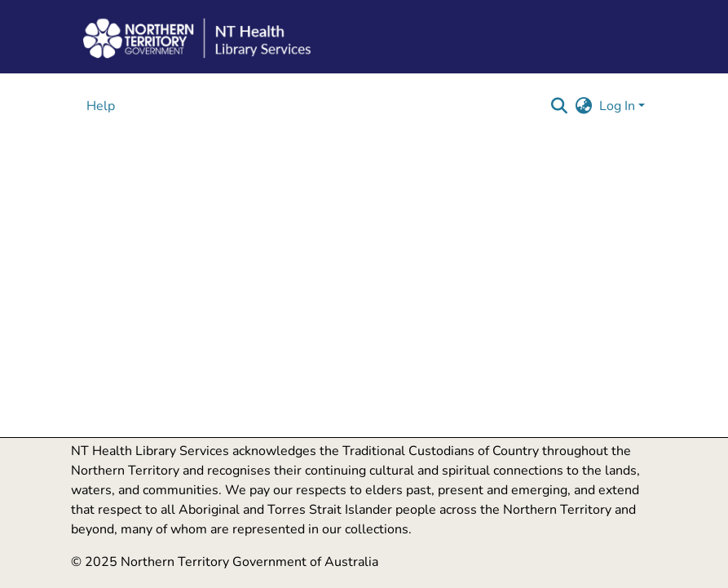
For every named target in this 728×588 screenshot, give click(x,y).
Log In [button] (619, 106)
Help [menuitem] (101, 106)
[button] (560, 106)
